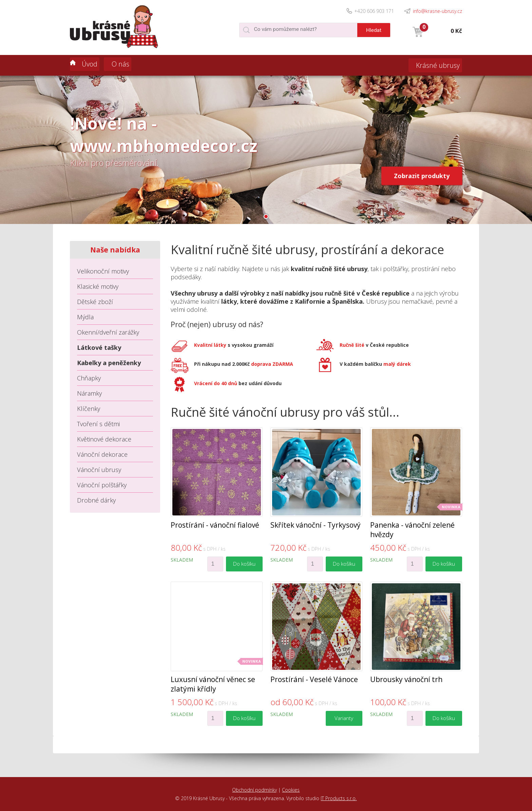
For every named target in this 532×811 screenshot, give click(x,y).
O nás (128, 65)
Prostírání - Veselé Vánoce (314, 679)
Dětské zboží (95, 302)
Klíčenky (89, 409)
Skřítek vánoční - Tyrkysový (316, 525)
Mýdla (85, 317)
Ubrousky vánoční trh (406, 679)
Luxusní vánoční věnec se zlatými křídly (213, 684)
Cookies (291, 790)
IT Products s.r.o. (339, 798)
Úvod (91, 65)
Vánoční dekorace (102, 454)
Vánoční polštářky (102, 485)
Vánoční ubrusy (99, 470)
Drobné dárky (96, 500)
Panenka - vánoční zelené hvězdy (412, 530)
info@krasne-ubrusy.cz (438, 11)
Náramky (89, 393)
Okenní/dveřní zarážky (108, 332)
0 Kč (456, 31)
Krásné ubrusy (433, 65)
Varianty (343, 718)
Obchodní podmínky (254, 790)
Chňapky (89, 378)
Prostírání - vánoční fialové (215, 525)
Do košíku (244, 564)
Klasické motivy (98, 286)
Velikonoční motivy (103, 271)
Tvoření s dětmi (98, 424)
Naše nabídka (115, 250)
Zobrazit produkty (423, 181)
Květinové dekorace (104, 439)
